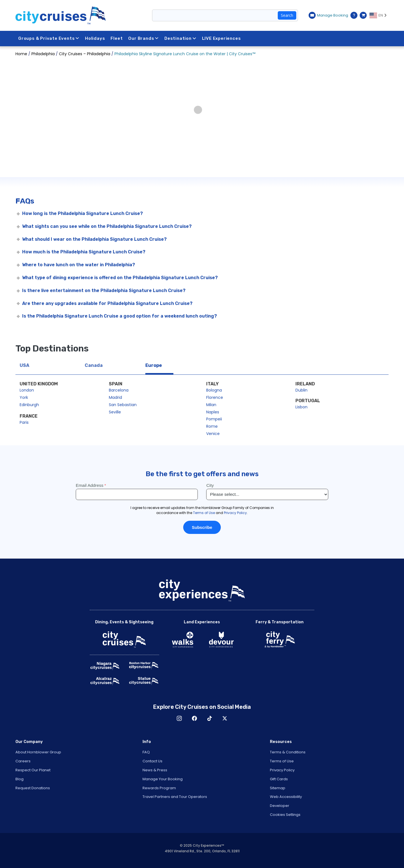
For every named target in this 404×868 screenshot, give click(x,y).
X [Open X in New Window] (225, 718)
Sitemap (278, 788)
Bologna (214, 390)
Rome (212, 426)
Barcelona (119, 390)
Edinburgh (29, 405)
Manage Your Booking (163, 779)
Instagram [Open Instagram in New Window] (179, 718)
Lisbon (301, 407)
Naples (213, 412)
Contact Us (152, 761)
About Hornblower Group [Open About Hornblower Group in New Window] (38, 752)
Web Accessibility (286, 797)
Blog (19, 779)
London (27, 390)
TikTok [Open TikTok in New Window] (210, 718)
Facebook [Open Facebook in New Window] (194, 718)
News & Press (155, 770)
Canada (94, 365)
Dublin (301, 390)
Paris (24, 422)
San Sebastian (123, 405)
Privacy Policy (282, 770)
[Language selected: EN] (379, 15)
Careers (23, 761)
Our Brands (144, 38)
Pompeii (214, 419)
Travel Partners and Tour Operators (175, 797)
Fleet (117, 38)
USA (24, 365)
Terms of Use (282, 761)
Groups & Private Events (49, 38)
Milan (211, 405)
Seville (115, 412)
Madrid (115, 397)
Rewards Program (159, 788)
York (24, 397)
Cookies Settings (285, 815)
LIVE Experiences (221, 38)
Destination (180, 38)
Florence (215, 397)
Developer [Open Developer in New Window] (280, 806)
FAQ (146, 752)
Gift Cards (279, 779)
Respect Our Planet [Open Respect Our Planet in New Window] (33, 770)
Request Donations (33, 788)
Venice (213, 434)
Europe (154, 365)
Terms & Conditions (288, 752)
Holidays (95, 38)
